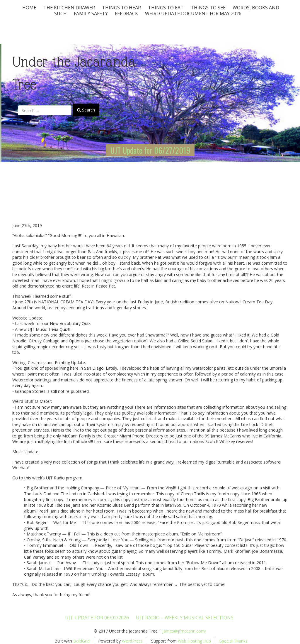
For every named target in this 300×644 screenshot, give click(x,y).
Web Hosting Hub (194, 641)
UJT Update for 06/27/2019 (150, 150)
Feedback (126, 13)
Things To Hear (121, 8)
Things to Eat (166, 8)
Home (29, 8)
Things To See (208, 8)
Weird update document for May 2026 (193, 13)
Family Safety (91, 13)
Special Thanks (233, 641)
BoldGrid (81, 641)
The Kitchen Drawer (69, 8)
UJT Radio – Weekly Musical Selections (185, 618)
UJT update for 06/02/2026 (97, 618)
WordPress (132, 641)
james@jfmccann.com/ (184, 631)
